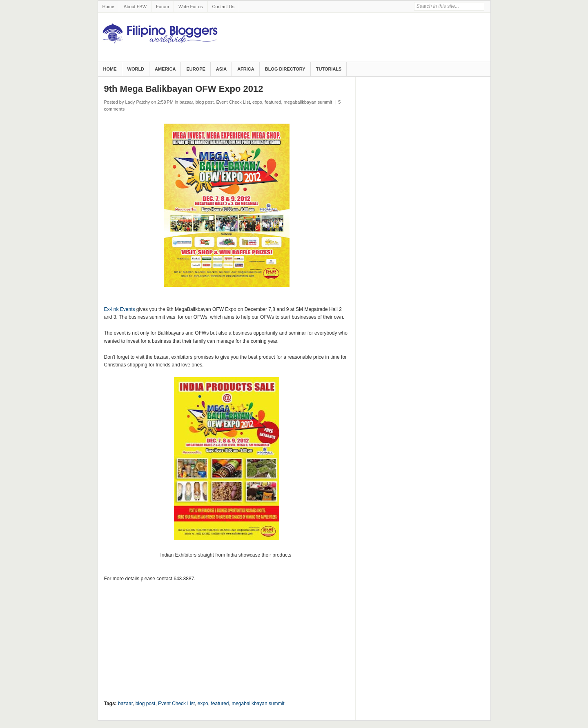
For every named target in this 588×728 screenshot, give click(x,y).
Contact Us (223, 7)
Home (108, 7)
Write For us (191, 7)
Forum (163, 7)
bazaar (186, 102)
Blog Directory (285, 69)
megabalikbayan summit (308, 102)
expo (257, 102)
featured (273, 102)
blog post (205, 102)
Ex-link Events (120, 309)
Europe (196, 69)
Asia (221, 69)
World (136, 69)
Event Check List (233, 102)
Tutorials (329, 69)
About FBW (135, 7)
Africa (246, 69)
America (165, 69)
